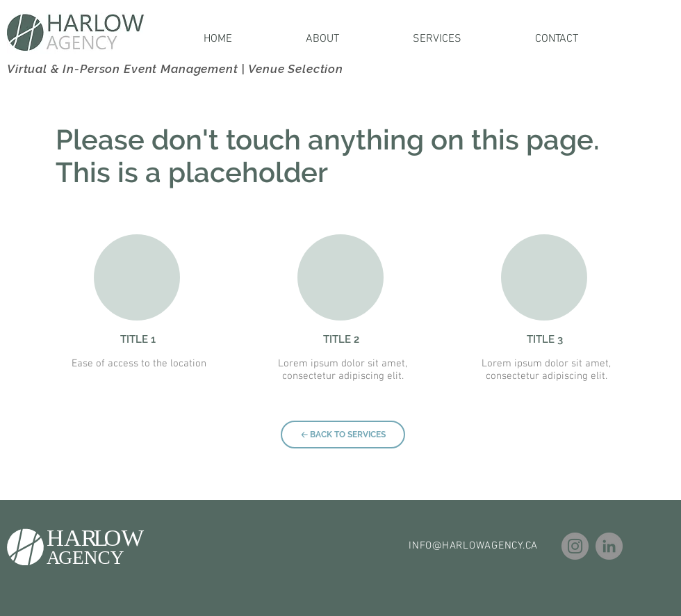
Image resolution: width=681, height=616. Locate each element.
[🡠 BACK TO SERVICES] (343, 435)
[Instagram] (575, 546)
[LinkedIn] (609, 546)
